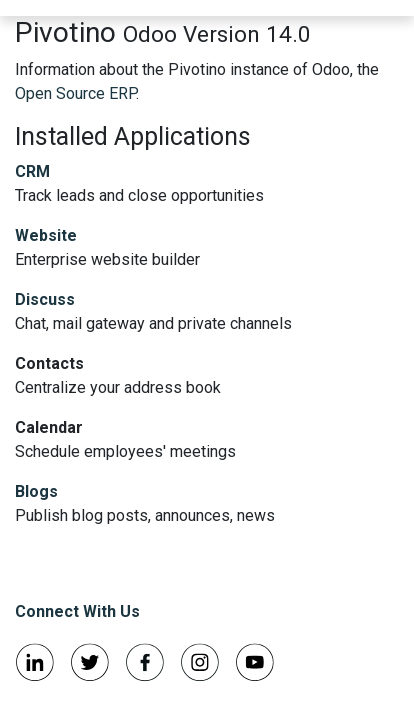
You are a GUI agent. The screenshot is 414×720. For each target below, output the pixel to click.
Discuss (45, 299)
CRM (32, 171)
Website (46, 235)
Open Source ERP (75, 93)
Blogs (36, 491)
